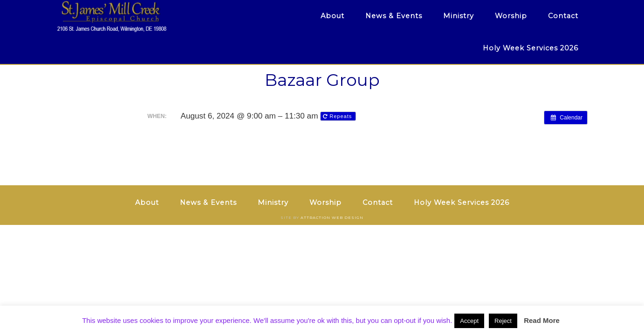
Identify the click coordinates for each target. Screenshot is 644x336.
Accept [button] (469, 321)
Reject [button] (503, 321)
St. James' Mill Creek (140, 16)
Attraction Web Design (332, 217)
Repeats (338, 116)
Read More (542, 320)
